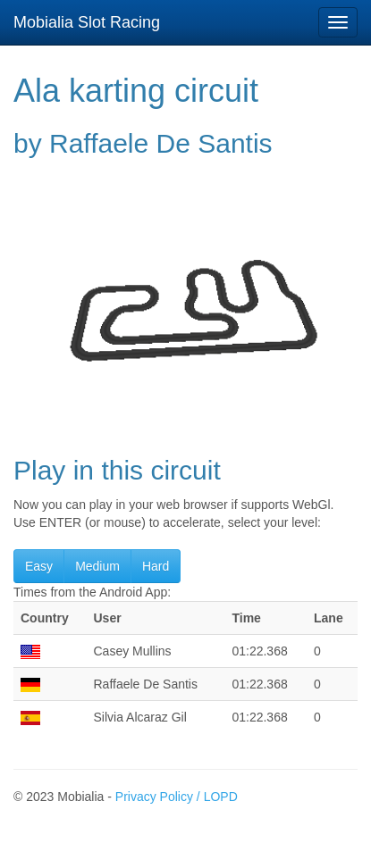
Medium (97, 566)
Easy (39, 566)
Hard (156, 566)
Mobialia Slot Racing (87, 22)
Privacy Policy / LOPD (177, 797)
